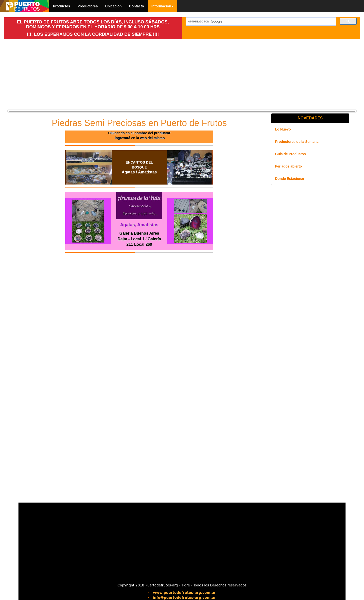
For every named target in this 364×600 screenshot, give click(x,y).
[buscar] (261, 22)
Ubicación (113, 6)
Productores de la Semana (297, 142)
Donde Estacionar (290, 179)
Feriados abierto (288, 166)
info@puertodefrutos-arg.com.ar (184, 598)
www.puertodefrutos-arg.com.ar (184, 593)
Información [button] (162, 6)
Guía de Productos (290, 154)
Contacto (137, 6)
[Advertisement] (93, 74)
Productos (61, 6)
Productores (87, 6)
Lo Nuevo (283, 129)
